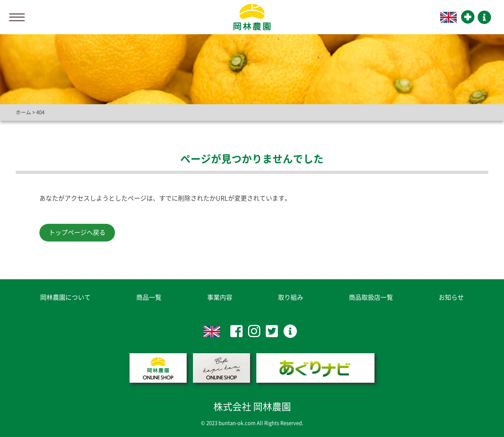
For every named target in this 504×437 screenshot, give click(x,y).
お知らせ (451, 297)
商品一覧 (149, 297)
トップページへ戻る (77, 232)
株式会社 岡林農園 (252, 407)
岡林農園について (65, 297)
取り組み (291, 297)
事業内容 (220, 297)
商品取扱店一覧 (371, 297)
